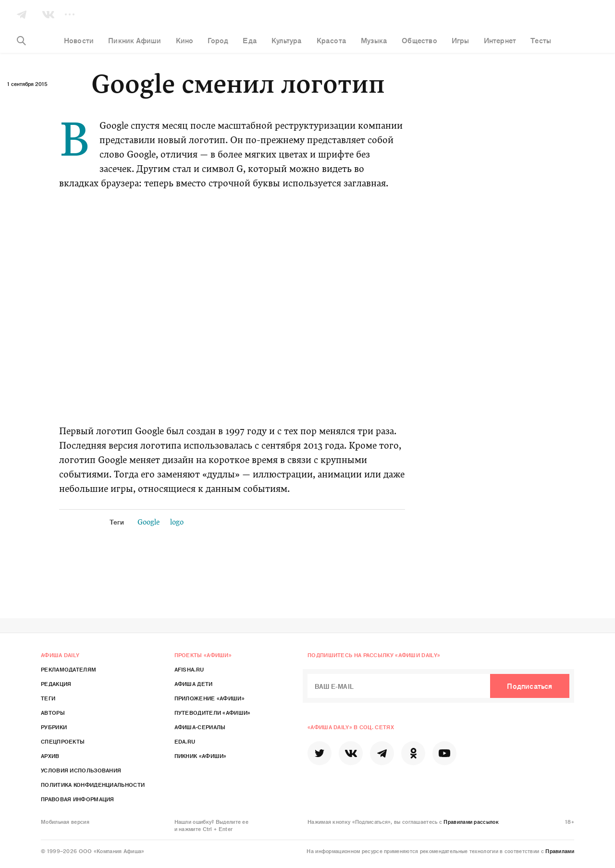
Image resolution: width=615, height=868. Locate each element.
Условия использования (81, 770)
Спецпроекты (63, 741)
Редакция (56, 684)
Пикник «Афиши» (201, 756)
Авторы (53, 712)
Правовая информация (78, 799)
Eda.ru (185, 741)
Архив (50, 756)
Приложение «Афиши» (209, 698)
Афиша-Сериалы (200, 727)
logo (177, 523)
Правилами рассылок (471, 821)
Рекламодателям (68, 669)
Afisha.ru (189, 669)
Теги (48, 698)
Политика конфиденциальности (93, 784)
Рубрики (54, 727)
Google (148, 523)
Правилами (560, 851)
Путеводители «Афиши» (213, 712)
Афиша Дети (194, 684)
